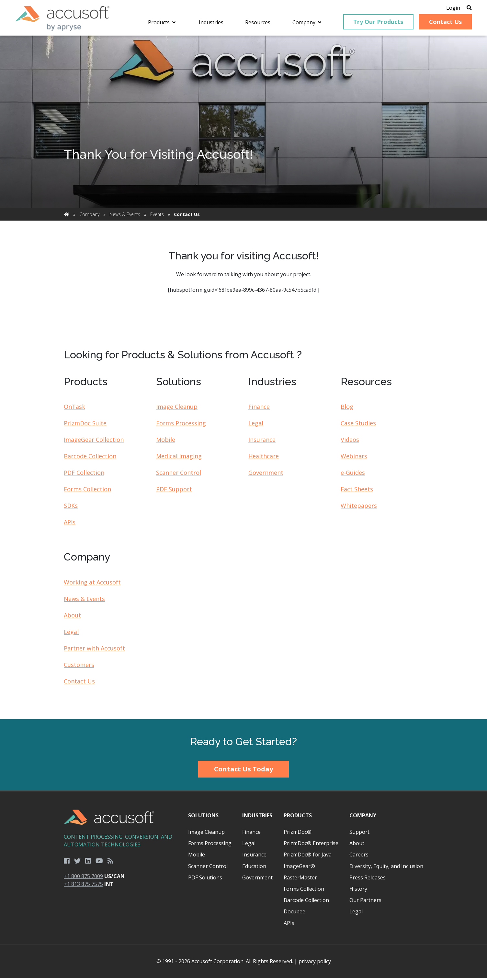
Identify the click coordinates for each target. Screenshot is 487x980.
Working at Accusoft (92, 584)
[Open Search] (465, 8)
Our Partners (365, 902)
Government (266, 474)
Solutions (203, 817)
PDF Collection (84, 474)
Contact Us (79, 683)
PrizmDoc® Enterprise (311, 845)
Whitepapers (359, 507)
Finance (259, 408)
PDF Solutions (205, 879)
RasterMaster (300, 879)
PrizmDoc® (298, 834)
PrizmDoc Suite (85, 425)
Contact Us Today (243, 771)
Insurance (262, 441)
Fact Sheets (357, 491)
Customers (79, 666)
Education (254, 868)
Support (359, 834)
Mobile (166, 441)
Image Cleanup (177, 408)
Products (298, 817)
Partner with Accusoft (94, 650)
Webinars (354, 458)
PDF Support (174, 491)
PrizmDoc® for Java (308, 856)
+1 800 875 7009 (83, 878)
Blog (347, 408)
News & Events (125, 216)
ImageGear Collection (94, 441)
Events (157, 216)
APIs (70, 524)
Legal (256, 425)
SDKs (71, 507)
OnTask (74, 408)
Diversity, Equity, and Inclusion (386, 868)
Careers (359, 856)
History (358, 890)
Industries (257, 817)
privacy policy (315, 963)
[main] (243, 379)
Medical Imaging (179, 458)
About (72, 617)
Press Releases (368, 879)
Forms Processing (181, 425)
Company (89, 216)
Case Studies (358, 425)
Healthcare (264, 458)
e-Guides (353, 474)
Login (449, 8)
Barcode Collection (90, 458)
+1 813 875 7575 (83, 886)
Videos (350, 441)
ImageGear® (299, 868)
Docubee (294, 913)
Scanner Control (179, 474)
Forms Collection (87, 491)
